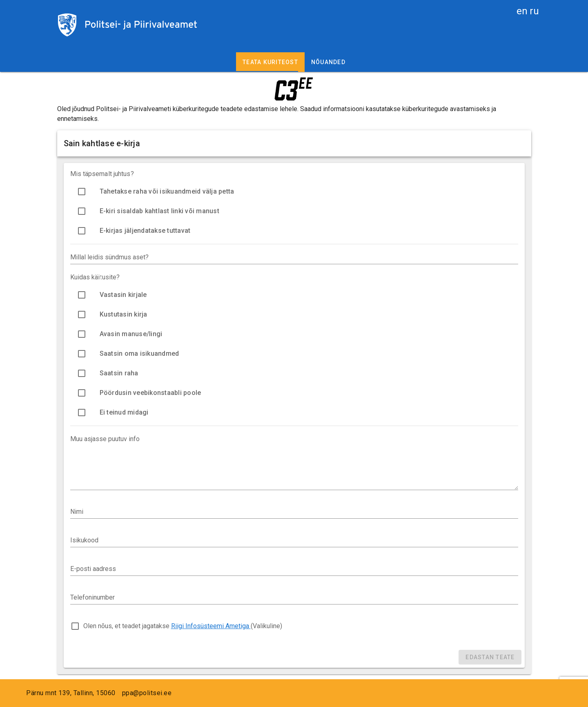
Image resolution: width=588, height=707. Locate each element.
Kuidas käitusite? (95, 277)
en (522, 11)
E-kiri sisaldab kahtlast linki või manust (159, 211)
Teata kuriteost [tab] (270, 62)
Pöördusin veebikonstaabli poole (150, 393)
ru (534, 11)
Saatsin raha (119, 373)
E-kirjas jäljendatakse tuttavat (145, 231)
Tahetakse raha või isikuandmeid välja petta (167, 191)
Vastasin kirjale (123, 295)
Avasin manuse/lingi (131, 334)
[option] (294, 192)
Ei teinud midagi (124, 412)
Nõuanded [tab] (328, 62)
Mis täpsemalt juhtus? (102, 174)
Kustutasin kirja (124, 314)
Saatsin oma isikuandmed (139, 353)
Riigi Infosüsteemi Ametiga (211, 626)
